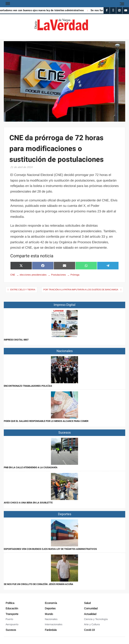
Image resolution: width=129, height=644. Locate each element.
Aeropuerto (12, 624)
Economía (51, 603)
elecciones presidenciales (33, 275)
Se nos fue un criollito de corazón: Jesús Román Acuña (38, 584)
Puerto (9, 619)
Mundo (49, 614)
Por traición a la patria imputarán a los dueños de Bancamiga (81, 290)
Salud (87, 603)
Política (10, 603)
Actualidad (90, 614)
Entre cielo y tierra (23, 290)
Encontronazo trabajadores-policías (28, 386)
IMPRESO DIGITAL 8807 (16, 340)
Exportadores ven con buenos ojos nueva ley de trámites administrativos (50, 549)
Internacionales (54, 624)
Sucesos (11, 630)
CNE (13, 275)
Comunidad (91, 608)
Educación (12, 608)
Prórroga (75, 275)
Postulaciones (59, 275)
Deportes (50, 608)
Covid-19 (89, 630)
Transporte (12, 614)
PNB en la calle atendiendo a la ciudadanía (31, 467)
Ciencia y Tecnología (96, 619)
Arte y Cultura (92, 624)
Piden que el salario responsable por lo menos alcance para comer (46, 421)
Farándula (51, 630)
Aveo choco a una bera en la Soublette (28, 503)
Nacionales (51, 619)
